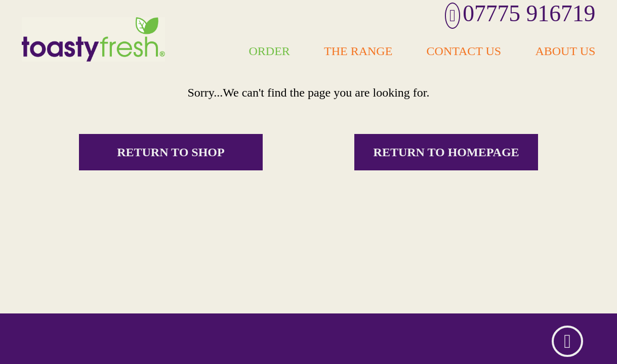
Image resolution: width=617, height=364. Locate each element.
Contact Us (464, 51)
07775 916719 (520, 13)
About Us (565, 51)
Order (270, 51)
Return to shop (171, 152)
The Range (358, 51)
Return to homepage (446, 152)
